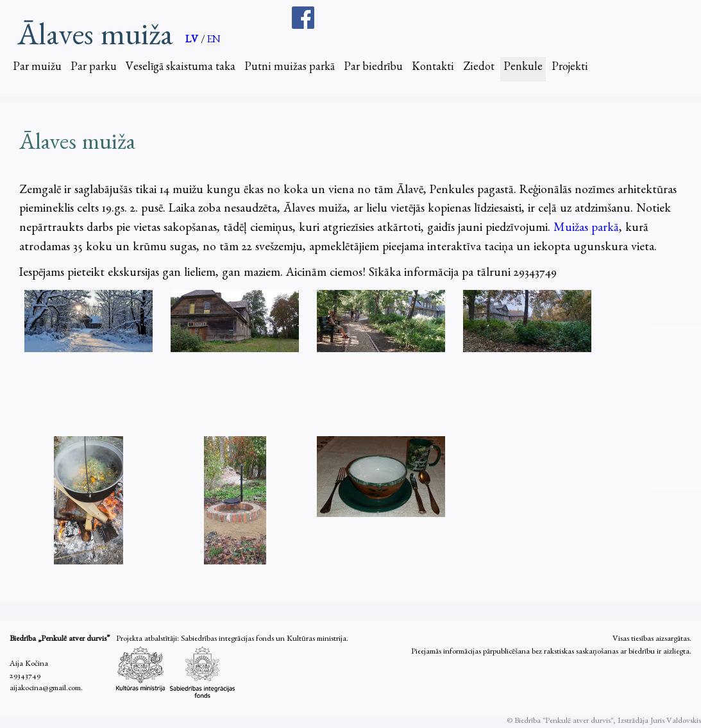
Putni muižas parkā (290, 69)
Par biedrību (373, 69)
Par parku (94, 69)
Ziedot (479, 69)
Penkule (523, 69)
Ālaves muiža (95, 36)
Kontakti (433, 69)
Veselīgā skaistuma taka (181, 69)
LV (193, 41)
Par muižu (37, 69)
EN (214, 41)
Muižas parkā (586, 229)
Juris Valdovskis (676, 722)
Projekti (570, 69)
